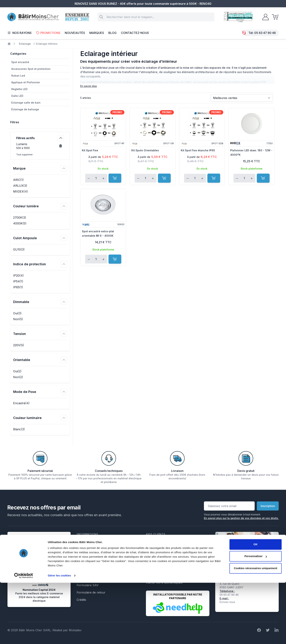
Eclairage (25, 44)
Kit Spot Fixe (90, 150)
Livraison (83, 556)
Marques (97, 33)
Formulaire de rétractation (95, 578)
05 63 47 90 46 (265, 33)
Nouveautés (75, 33)
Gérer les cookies (59, 637)
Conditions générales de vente (97, 549)
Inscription (268, 506)
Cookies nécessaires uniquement (256, 630)
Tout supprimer (24, 155)
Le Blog (82, 571)
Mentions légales (88, 541)
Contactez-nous (135, 33)
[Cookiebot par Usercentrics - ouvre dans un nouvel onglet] (24, 637)
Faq (79, 563)
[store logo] (33, 17)
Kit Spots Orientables (145, 150)
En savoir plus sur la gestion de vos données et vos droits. (241, 518)
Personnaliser (256, 617)
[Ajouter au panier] (115, 178)
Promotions (48, 33)
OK (256, 606)
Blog (112, 33)
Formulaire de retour (91, 592)
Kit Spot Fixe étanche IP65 (198, 150)
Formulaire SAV (88, 585)
